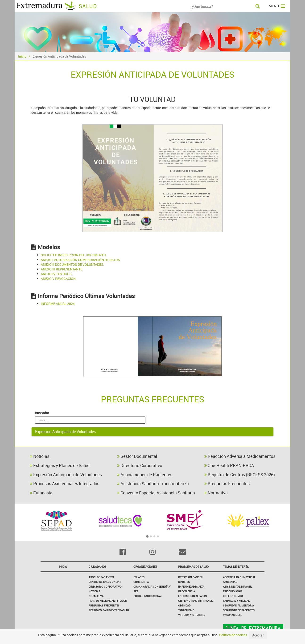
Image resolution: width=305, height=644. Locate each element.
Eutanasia (41, 493)
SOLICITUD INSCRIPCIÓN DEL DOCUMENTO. (74, 255)
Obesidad (184, 605)
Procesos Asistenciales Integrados (65, 484)
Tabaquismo (186, 610)
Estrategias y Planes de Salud (60, 465)
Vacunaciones (233, 615)
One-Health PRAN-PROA (229, 465)
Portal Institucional (148, 596)
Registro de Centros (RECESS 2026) (240, 475)
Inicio (22, 56)
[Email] (182, 552)
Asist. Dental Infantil (238, 587)
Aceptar (258, 635)
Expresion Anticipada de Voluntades (65, 432)
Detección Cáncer (190, 577)
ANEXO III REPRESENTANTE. (62, 269)
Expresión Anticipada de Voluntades (66, 475)
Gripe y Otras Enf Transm (196, 601)
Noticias (40, 456)
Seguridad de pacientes (239, 610)
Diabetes (184, 582)
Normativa (216, 493)
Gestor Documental (137, 456)
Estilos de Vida (233, 596)
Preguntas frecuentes (104, 605)
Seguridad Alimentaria (238, 605)
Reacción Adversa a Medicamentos (240, 456)
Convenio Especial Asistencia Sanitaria (156, 493)
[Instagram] (153, 552)
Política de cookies (233, 635)
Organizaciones (145, 567)
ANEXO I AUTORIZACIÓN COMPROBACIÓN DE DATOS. (81, 260)
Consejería (141, 582)
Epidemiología (233, 591)
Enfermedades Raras (192, 596)
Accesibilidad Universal (239, 577)
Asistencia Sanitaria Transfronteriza (153, 484)
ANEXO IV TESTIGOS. (57, 274)
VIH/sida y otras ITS (192, 615)
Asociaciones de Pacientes (145, 475)
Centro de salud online (105, 582)
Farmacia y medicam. (237, 601)
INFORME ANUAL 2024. (58, 304)
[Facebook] (123, 552)
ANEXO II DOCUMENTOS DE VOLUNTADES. (72, 264)
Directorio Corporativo (140, 465)
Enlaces (139, 577)
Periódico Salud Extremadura (109, 610)
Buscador (42, 413)
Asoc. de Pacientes (101, 577)
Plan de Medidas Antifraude (108, 601)
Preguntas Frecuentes (227, 484)
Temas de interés (236, 567)
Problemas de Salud (193, 567)
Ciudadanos (97, 567)
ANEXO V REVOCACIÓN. (59, 279)
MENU (277, 6)
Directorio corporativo (105, 587)
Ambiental (230, 582)
